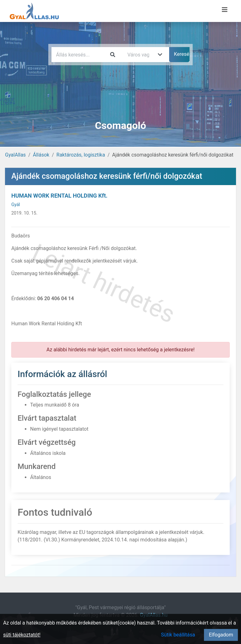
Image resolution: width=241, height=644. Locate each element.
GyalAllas (15, 155)
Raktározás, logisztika (81, 155)
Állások (41, 155)
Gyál (16, 205)
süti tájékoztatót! (22, 635)
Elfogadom (221, 635)
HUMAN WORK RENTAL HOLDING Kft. (59, 196)
